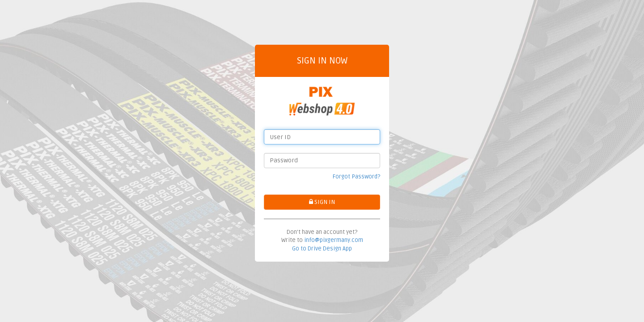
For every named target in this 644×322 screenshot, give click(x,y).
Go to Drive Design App (322, 249)
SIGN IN (322, 202)
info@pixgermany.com (334, 240)
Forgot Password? (356, 177)
